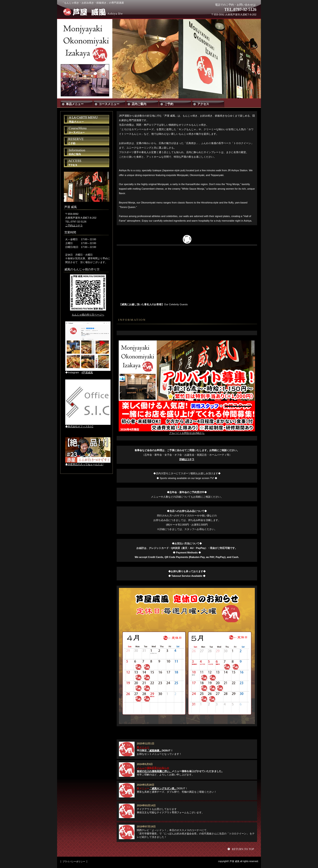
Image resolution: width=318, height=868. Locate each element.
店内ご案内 (87, 152)
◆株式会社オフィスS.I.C (79, 426)
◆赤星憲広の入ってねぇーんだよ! (84, 464)
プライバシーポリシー (74, 862)
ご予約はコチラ (74, 225)
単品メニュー (87, 119)
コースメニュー (87, 130)
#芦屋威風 (87, 372)
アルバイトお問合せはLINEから (187, 433)
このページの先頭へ (241, 849)
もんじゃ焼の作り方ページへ (88, 315)
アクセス (87, 163)
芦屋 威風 (95, 12)
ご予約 (87, 141)
